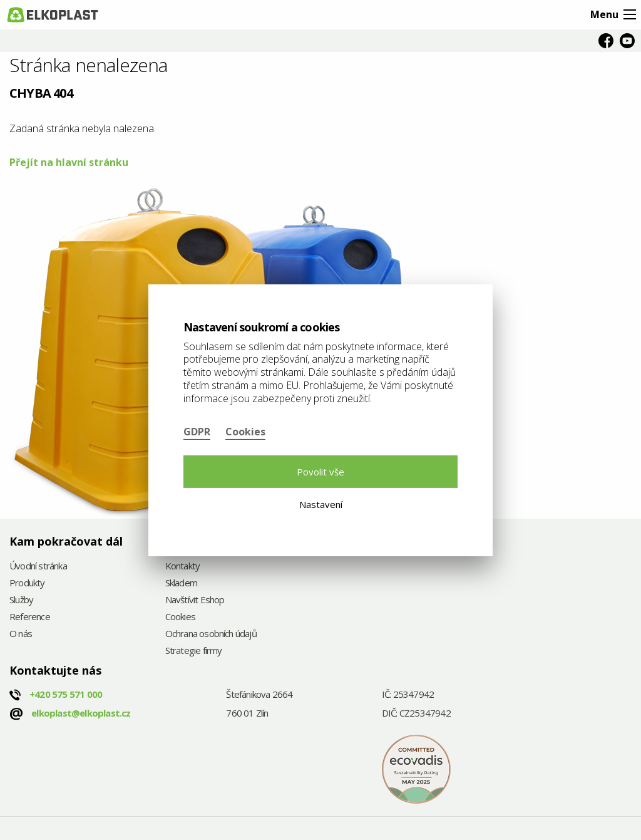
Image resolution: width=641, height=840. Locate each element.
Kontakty (183, 567)
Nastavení (321, 504)
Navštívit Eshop (195, 600)
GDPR (197, 432)
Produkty (27, 583)
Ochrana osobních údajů (211, 634)
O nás (21, 634)
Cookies (180, 617)
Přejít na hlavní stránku (69, 162)
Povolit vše (320, 472)
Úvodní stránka (38, 567)
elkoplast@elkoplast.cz (81, 713)
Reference (30, 617)
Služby (21, 600)
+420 (66, 694)
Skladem (181, 583)
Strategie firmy (194, 651)
